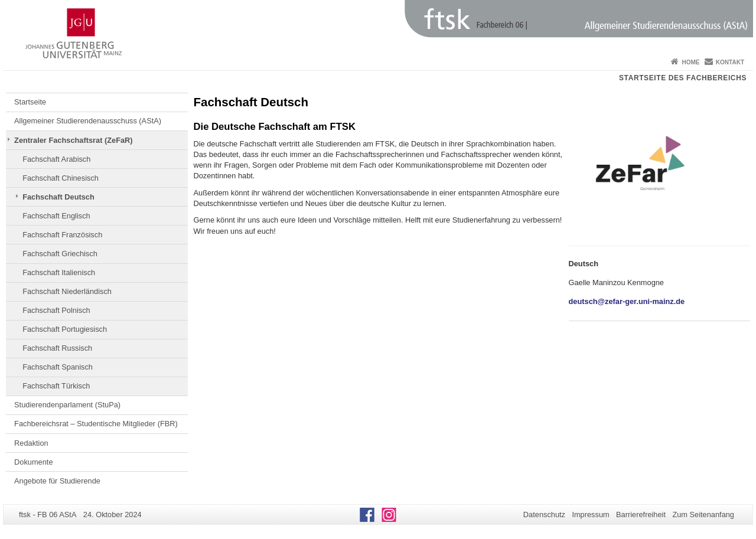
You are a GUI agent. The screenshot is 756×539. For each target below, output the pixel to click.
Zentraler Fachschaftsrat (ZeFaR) (74, 140)
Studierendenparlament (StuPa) (67, 405)
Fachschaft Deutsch (58, 197)
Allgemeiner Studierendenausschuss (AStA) (88, 121)
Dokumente (33, 462)
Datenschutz (544, 514)
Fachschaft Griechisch (60, 254)
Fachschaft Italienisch (59, 272)
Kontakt (730, 62)
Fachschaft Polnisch (56, 310)
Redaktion (31, 443)
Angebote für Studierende (57, 481)
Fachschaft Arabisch (56, 159)
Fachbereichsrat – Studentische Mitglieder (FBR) (96, 424)
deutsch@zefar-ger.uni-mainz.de (627, 301)
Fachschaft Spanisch (58, 367)
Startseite (30, 102)
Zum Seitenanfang (703, 514)
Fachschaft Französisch (62, 235)
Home (690, 62)
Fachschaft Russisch (57, 348)
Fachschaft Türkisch (56, 386)
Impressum (590, 514)
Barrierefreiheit (641, 514)
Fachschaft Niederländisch (67, 291)
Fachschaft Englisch (56, 216)
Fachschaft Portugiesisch (65, 329)
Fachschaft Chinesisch (61, 178)
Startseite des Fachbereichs (683, 78)
